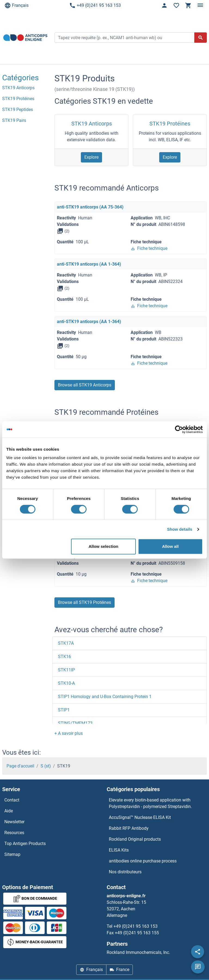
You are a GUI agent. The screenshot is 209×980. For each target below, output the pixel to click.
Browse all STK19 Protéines (84, 602)
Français (16, 5)
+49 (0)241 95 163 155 (137, 933)
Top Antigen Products (25, 844)
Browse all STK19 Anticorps (85, 385)
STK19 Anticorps (92, 124)
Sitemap (12, 854)
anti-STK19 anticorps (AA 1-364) (89, 264)
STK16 (64, 657)
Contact (12, 800)
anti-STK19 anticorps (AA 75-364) (90, 207)
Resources (14, 833)
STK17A (66, 643)
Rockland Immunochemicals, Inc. (138, 952)
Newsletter (14, 822)
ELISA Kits (119, 850)
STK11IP (66, 670)
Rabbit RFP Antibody (129, 828)
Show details (180, 529)
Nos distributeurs (125, 872)
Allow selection (104, 546)
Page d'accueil (20, 766)
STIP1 (64, 710)
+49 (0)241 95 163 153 (95, 5)
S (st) (46, 766)
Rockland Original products (135, 839)
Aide (9, 811)
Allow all (170, 546)
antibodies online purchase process (143, 861)
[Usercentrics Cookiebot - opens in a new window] (179, 429)
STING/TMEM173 (75, 723)
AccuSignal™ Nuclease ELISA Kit (140, 817)
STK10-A (66, 683)
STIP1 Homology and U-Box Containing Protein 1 (105, 697)
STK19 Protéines (170, 124)
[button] (69, 733)
